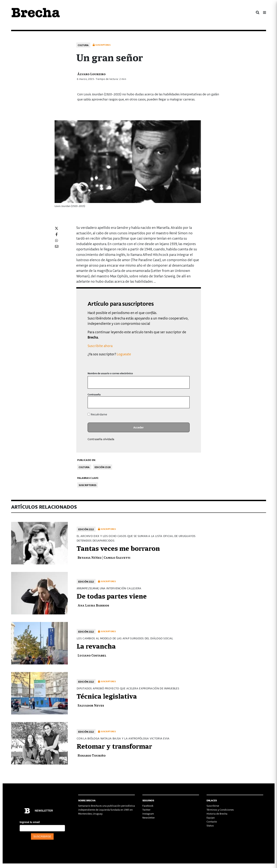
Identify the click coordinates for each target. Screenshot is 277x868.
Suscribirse (213, 806)
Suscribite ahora (100, 346)
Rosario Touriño (92, 755)
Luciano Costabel (92, 655)
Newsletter (149, 817)
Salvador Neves (91, 705)
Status (210, 825)
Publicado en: (86, 460)
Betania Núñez (90, 557)
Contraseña (94, 394)
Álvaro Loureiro (91, 74)
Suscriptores (88, 485)
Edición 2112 (86, 529)
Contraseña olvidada (101, 439)
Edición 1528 (103, 467)
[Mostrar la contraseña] (184, 402)
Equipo (211, 817)
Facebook (148, 806)
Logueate (124, 354)
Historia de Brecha (217, 814)
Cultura (83, 45)
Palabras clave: (88, 478)
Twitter (146, 810)
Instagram (148, 814)
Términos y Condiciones (220, 810)
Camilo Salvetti (117, 557)
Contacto (212, 821)
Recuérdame (97, 414)
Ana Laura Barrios (93, 605)
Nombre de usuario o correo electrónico (110, 373)
